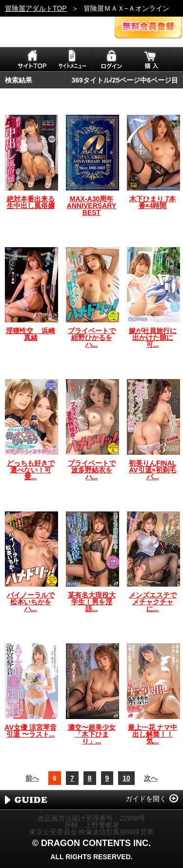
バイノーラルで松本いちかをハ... (31, 602)
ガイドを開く (146, 799)
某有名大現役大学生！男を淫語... (92, 602)
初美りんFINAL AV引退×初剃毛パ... (152, 470)
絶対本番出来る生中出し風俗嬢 (31, 202)
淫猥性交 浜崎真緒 (31, 334)
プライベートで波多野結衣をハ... (92, 470)
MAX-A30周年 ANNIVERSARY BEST (91, 206)
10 (126, 778)
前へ (32, 778)
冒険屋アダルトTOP (36, 8)
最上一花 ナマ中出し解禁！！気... (153, 734)
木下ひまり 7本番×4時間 (153, 202)
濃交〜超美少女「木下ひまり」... (92, 734)
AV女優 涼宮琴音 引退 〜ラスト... (30, 731)
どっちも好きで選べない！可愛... (31, 470)
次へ (151, 778)
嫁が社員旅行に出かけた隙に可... (153, 338)
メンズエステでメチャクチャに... (153, 602)
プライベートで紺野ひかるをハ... (92, 338)
